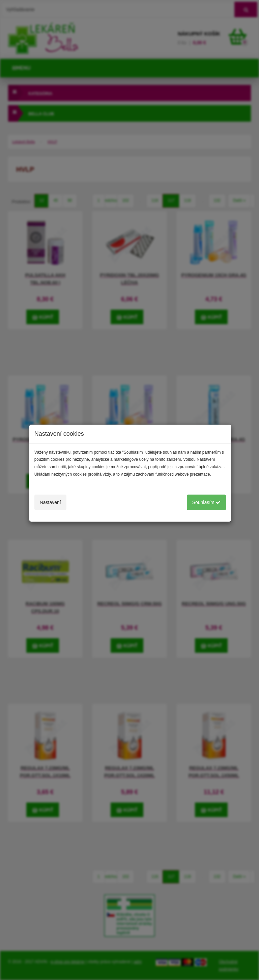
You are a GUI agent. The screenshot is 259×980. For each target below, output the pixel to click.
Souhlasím (206, 502)
